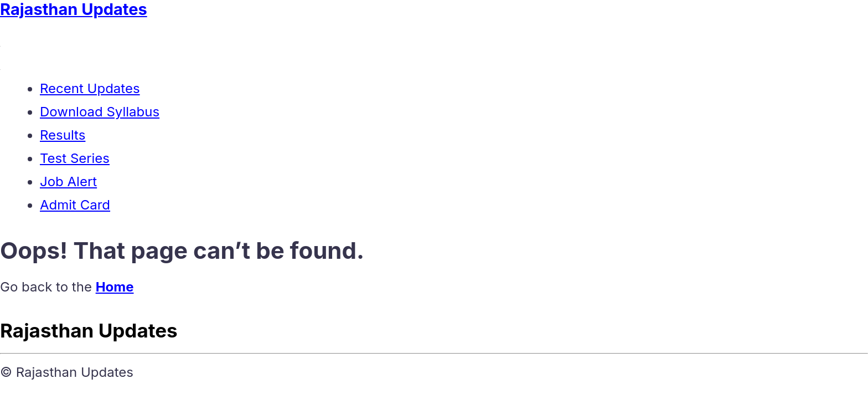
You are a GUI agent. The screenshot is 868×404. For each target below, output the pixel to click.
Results (63, 135)
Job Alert (68, 181)
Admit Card (75, 205)
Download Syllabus (100, 112)
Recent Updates (90, 88)
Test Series (75, 158)
